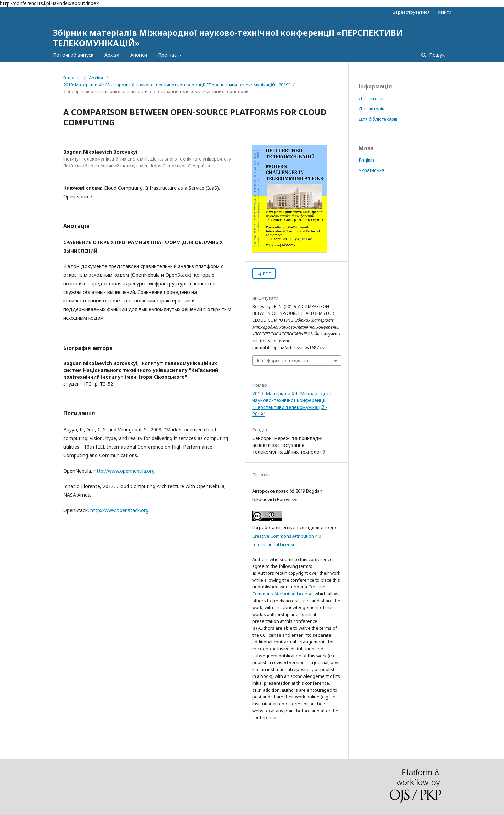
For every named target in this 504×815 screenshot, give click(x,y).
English (366, 160)
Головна (72, 78)
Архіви (112, 55)
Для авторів (372, 109)
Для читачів (372, 98)
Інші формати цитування (284, 361)
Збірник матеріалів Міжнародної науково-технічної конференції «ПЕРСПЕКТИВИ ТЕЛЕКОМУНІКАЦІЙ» (228, 38)
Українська (372, 170)
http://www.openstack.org (119, 510)
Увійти (445, 12)
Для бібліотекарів (378, 119)
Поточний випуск (73, 55)
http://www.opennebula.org (124, 471)
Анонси (139, 55)
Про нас (168, 55)
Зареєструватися (411, 12)
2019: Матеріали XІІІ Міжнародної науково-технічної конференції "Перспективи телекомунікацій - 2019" (177, 85)
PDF (266, 274)
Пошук (436, 55)
